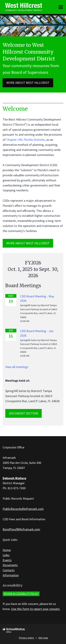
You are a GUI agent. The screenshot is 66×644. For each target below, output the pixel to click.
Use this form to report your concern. (36, 609)
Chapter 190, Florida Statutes (26, 140)
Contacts (9, 570)
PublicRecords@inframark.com (23, 509)
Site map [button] (43, 638)
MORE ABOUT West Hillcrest (28, 243)
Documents (10, 565)
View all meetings (17, 367)
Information (11, 575)
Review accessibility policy (21, 594)
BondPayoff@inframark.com (21, 529)
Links (6, 555)
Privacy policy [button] (26, 638)
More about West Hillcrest (28, 83)
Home (7, 550)
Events (7, 560)
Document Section (23, 413)
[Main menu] (61, 7)
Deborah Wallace (14, 478)
